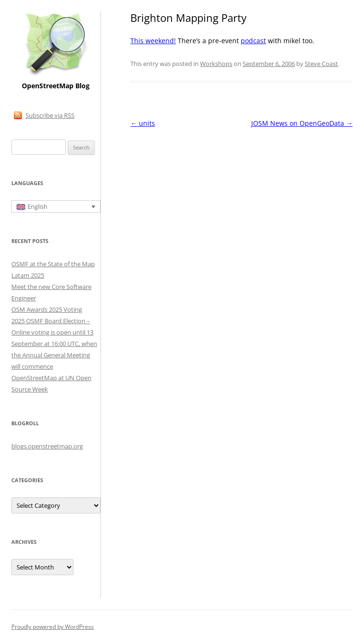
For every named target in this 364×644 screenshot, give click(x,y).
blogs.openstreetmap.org (47, 446)
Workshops (216, 64)
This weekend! (153, 41)
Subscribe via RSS (50, 115)
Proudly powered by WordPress (53, 627)
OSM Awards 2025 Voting (47, 309)
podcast (253, 41)
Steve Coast (321, 64)
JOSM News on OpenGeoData (302, 123)
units (143, 123)
